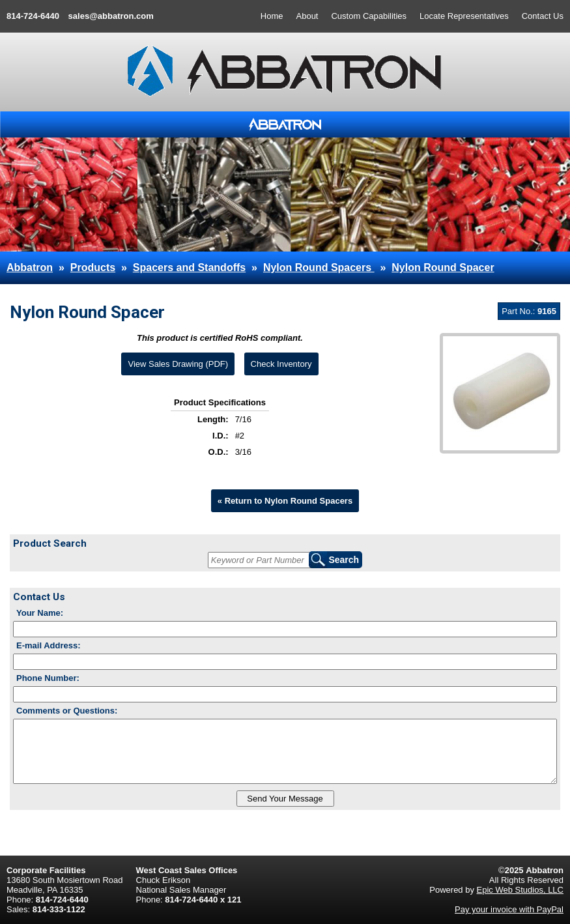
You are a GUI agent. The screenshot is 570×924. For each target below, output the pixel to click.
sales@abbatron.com (111, 16)
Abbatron (30, 267)
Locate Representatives (464, 16)
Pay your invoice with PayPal (509, 909)
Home (272, 16)
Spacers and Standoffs (189, 267)
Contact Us (543, 16)
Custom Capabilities (369, 16)
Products (93, 267)
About (307, 16)
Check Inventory (281, 364)
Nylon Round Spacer (443, 267)
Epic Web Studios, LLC (520, 890)
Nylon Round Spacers (319, 267)
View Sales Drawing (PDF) (178, 364)
